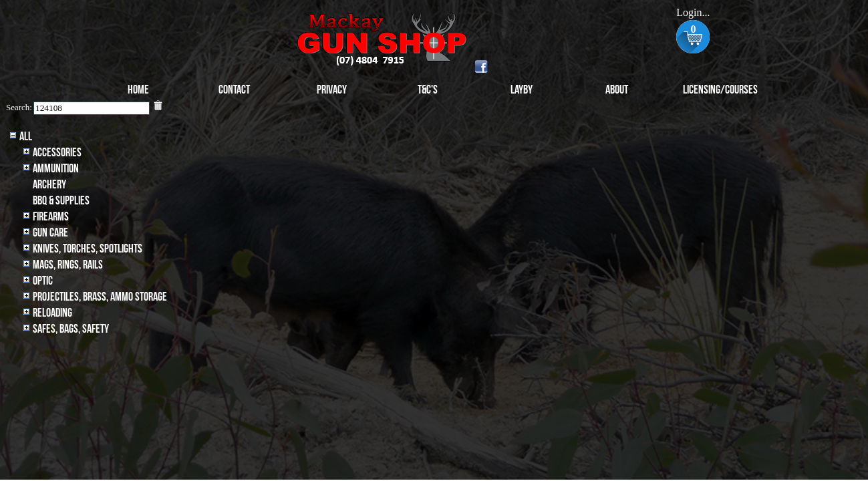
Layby (522, 90)
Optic (43, 281)
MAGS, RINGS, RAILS (68, 265)
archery (49, 185)
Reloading (52, 313)
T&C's (428, 90)
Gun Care (50, 233)
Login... (693, 12)
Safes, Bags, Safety (71, 329)
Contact (234, 90)
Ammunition (56, 169)
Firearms (51, 217)
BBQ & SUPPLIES (61, 201)
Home (138, 90)
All (26, 137)
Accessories (57, 153)
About (617, 90)
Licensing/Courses (720, 90)
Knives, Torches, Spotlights (88, 249)
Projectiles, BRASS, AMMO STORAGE (100, 297)
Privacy (332, 90)
